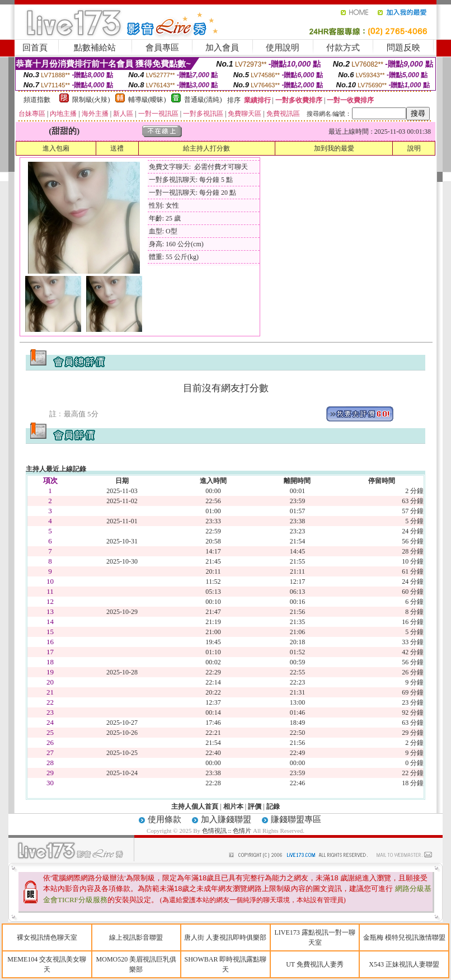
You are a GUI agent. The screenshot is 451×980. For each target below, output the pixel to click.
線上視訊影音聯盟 (136, 937)
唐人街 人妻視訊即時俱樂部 (225, 937)
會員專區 (162, 48)
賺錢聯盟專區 (296, 819)
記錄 (273, 806)
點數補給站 (95, 48)
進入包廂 (56, 148)
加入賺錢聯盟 (226, 819)
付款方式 (343, 48)
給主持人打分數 (206, 148)
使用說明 (283, 48)
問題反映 (403, 48)
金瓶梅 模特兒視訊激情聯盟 (404, 937)
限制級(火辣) (91, 100)
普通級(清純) (203, 100)
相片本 (233, 806)
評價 (255, 806)
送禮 (117, 148)
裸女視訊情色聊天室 (47, 937)
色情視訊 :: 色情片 (227, 831)
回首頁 (35, 48)
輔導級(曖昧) (147, 100)
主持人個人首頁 (195, 806)
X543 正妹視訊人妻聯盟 (404, 964)
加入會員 (222, 48)
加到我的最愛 (334, 148)
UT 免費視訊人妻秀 (315, 964)
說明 (414, 148)
